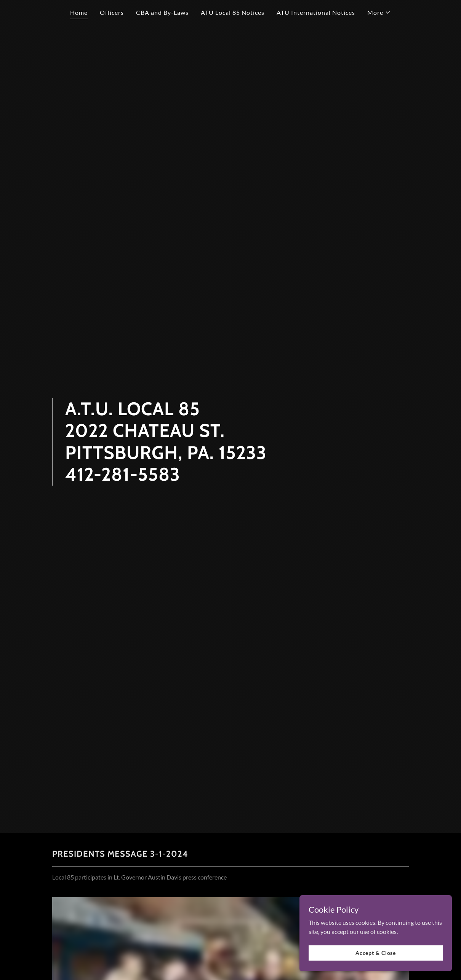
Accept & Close (376, 953)
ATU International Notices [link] (316, 12)
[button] (379, 13)
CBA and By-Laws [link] (162, 12)
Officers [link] (112, 12)
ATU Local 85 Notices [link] (233, 12)
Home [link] (79, 12)
